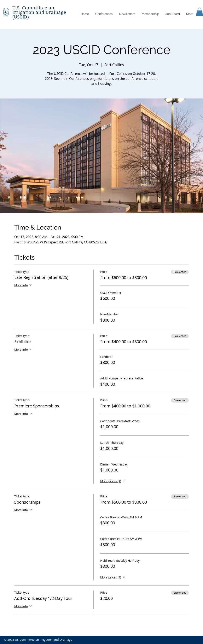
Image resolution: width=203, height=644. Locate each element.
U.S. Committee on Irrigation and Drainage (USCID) (39, 12)
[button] (199, 12)
